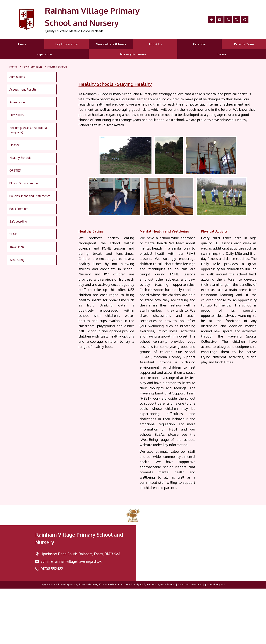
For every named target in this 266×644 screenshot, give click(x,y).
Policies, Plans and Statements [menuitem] (30, 196)
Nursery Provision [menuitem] (133, 54)
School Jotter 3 (138, 640)
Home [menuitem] (22, 44)
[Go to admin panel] (215, 640)
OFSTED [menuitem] (15, 170)
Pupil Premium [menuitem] (19, 209)
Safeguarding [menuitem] (18, 221)
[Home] (13, 67)
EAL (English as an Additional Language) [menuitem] (28, 130)
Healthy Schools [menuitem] (20, 158)
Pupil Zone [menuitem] (44, 54)
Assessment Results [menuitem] (23, 89)
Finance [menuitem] (15, 145)
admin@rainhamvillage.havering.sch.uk (71, 617)
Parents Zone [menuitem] (244, 44)
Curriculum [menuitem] (17, 115)
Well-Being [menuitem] (17, 260)
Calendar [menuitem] (200, 44)
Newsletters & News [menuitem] (111, 44)
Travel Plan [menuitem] (17, 247)
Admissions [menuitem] (17, 77)
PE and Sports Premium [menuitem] (25, 183)
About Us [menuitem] (155, 44)
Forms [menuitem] (222, 54)
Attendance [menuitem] (17, 102)
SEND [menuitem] (13, 234)
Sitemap (171, 640)
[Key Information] (32, 67)
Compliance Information (190, 640)
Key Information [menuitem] (66, 44)
